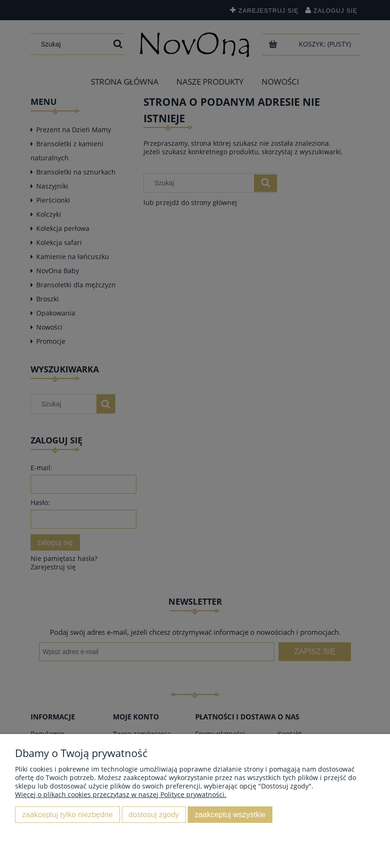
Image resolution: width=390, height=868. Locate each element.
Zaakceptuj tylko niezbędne (68, 814)
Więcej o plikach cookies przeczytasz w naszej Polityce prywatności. (121, 794)
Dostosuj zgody (154, 814)
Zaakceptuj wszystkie (230, 814)
